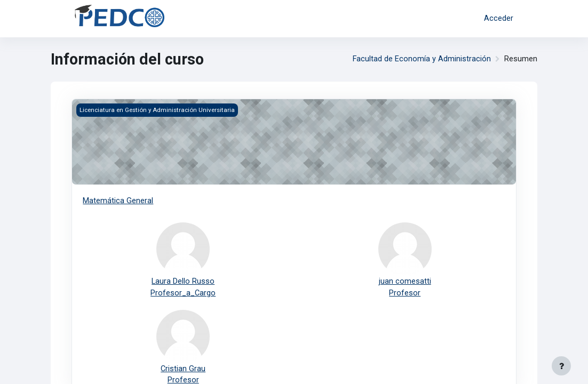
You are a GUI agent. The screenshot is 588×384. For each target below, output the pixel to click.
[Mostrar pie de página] (561, 366)
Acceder (499, 19)
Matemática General (118, 201)
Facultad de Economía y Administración (422, 59)
